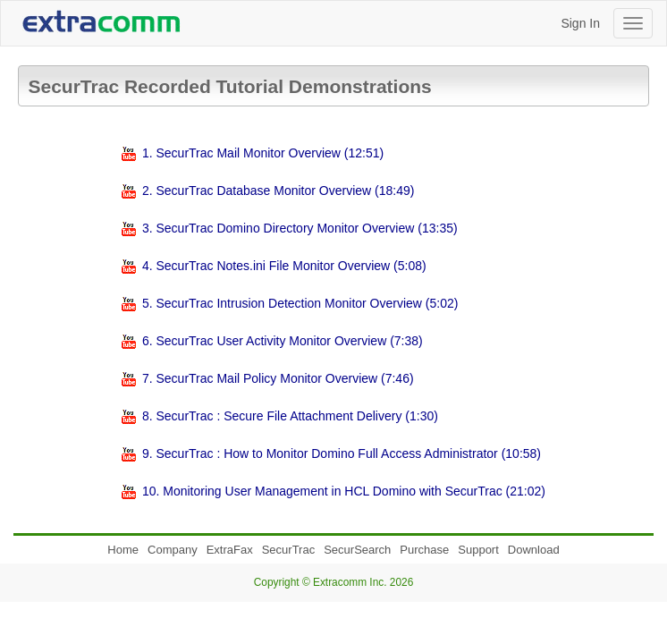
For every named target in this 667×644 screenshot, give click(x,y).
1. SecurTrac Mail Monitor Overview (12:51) (263, 153)
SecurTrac (288, 550)
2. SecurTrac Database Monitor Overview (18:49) (279, 191)
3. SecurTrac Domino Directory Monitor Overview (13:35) (300, 228)
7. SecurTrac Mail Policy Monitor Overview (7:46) (278, 378)
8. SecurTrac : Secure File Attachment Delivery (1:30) (290, 416)
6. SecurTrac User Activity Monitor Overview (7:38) (283, 341)
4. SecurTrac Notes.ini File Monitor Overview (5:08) (284, 266)
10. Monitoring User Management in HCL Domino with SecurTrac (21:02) (344, 491)
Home (123, 550)
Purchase (424, 550)
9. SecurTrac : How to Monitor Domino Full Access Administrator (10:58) (342, 453)
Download (534, 550)
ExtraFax (230, 550)
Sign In (580, 23)
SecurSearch (357, 550)
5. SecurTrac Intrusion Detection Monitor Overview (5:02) (300, 303)
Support (478, 550)
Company (173, 550)
